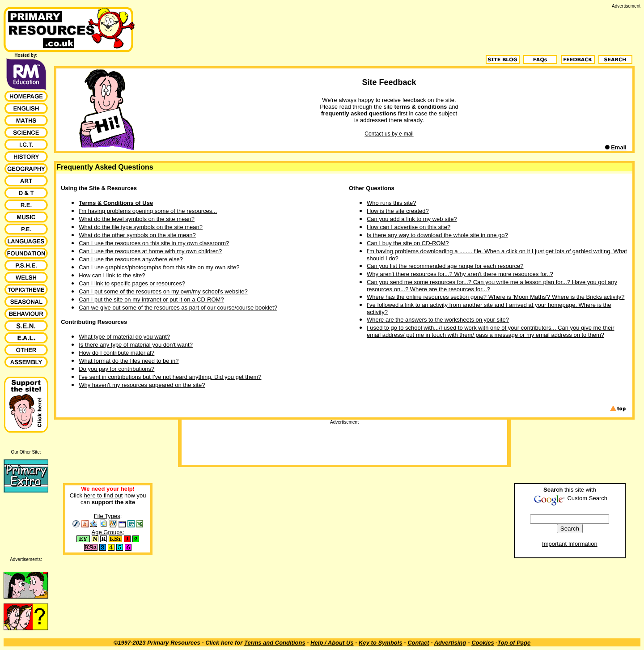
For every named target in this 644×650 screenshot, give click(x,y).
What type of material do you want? (124, 337)
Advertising (450, 643)
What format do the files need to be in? (129, 361)
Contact (418, 643)
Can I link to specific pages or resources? (132, 283)
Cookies (483, 643)
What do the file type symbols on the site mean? (141, 227)
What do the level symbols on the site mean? (137, 219)
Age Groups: (108, 532)
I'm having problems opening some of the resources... (148, 211)
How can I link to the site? (112, 275)
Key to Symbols (381, 643)
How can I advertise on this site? (409, 227)
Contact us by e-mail (389, 134)
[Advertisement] (478, 29)
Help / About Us (332, 643)
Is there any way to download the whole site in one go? (437, 235)
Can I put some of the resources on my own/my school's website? (163, 291)
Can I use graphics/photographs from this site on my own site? (159, 267)
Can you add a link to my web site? (412, 219)
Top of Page (514, 643)
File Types (107, 516)
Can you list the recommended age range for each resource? (445, 266)
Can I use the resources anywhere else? (131, 259)
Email (619, 147)
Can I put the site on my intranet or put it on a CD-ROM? (151, 300)
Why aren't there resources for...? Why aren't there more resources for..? (460, 274)
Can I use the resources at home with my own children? (150, 251)
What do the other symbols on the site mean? (137, 235)
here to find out (104, 495)
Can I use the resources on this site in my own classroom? (154, 243)
